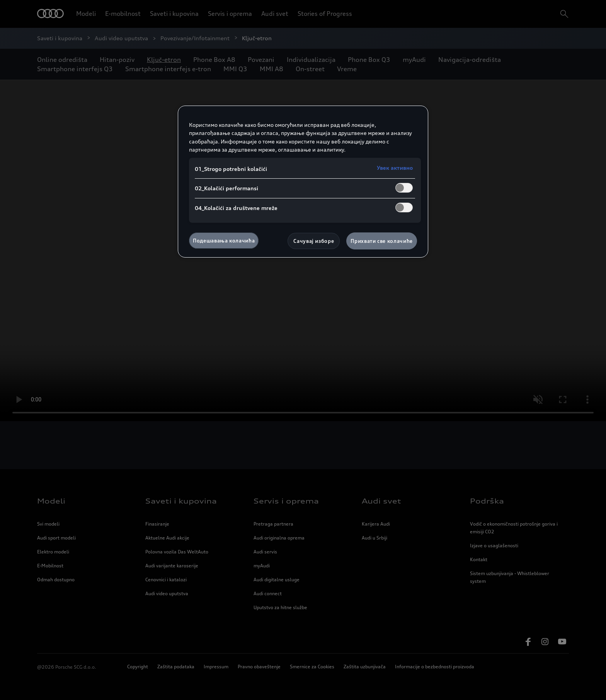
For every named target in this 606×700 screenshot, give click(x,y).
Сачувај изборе (314, 241)
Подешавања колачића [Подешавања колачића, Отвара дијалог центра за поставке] (224, 241)
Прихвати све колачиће (382, 241)
